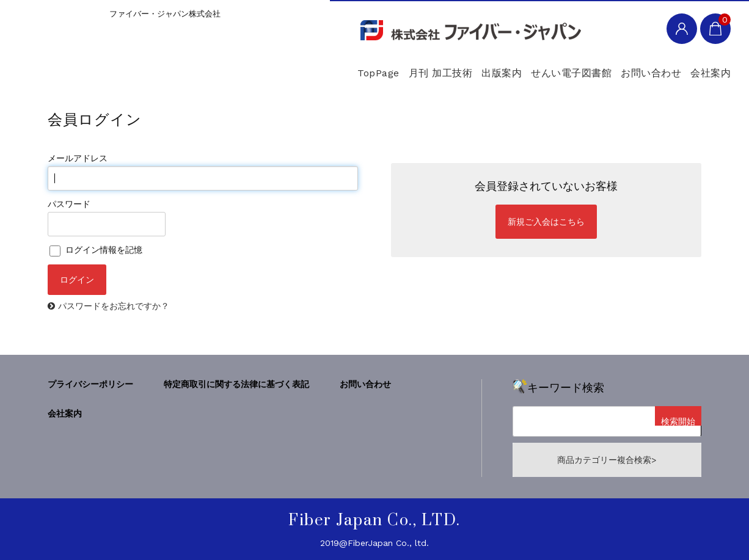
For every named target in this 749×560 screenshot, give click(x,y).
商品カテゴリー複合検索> (607, 460)
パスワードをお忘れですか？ (114, 306)
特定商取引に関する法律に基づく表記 (236, 384)
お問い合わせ (616, 67)
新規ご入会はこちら (546, 222)
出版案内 (423, 67)
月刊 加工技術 (342, 67)
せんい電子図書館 (514, 67)
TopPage (259, 67)
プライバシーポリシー (90, 384)
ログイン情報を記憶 (96, 250)
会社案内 (696, 67)
